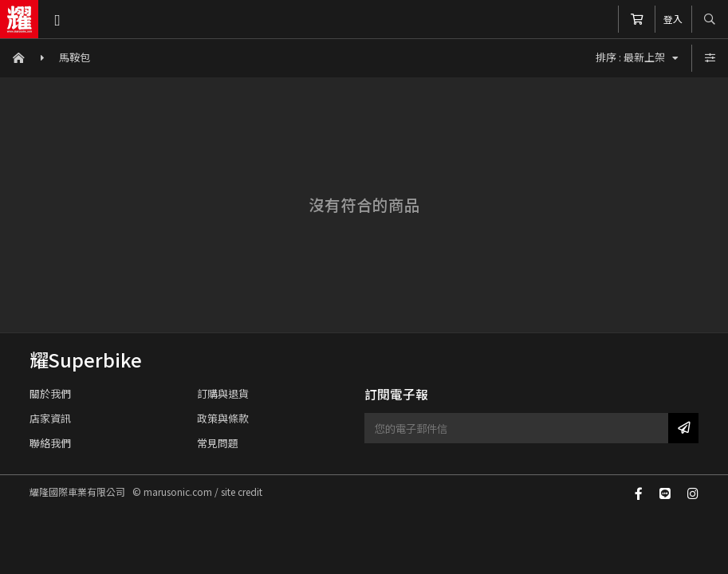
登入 (673, 19)
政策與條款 (223, 418)
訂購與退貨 (223, 393)
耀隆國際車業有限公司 (19, 19)
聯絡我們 (50, 443)
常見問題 (218, 443)
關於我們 (50, 393)
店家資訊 (50, 418)
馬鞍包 (75, 57)
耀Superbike (86, 360)
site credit (242, 491)
